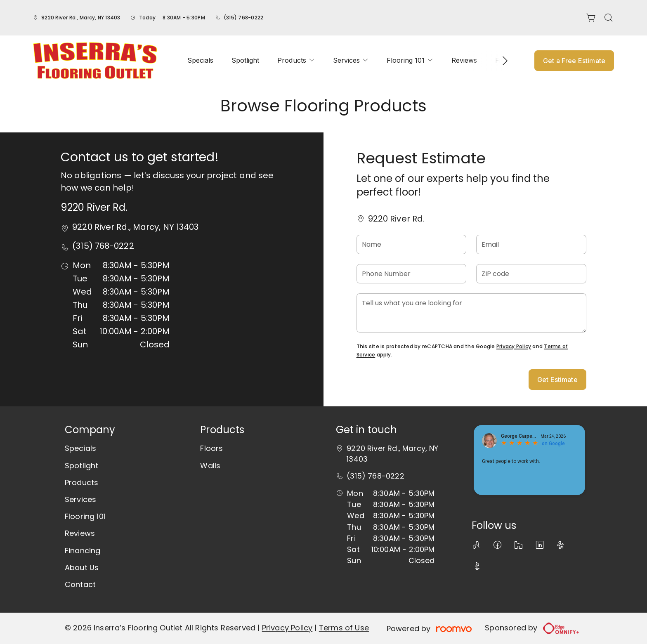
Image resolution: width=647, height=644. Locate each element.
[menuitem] (200, 60)
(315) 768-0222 (243, 18)
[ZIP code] (531, 274)
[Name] (412, 244)
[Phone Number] (412, 274)
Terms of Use (344, 628)
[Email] (531, 244)
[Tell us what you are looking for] (471, 313)
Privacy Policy (514, 346)
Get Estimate (557, 380)
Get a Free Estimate (574, 61)
